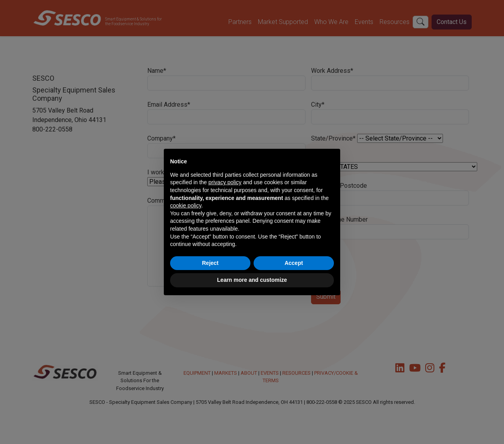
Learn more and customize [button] (252, 280)
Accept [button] (294, 263)
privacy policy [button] (225, 182)
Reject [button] (210, 263)
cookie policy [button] (186, 205)
